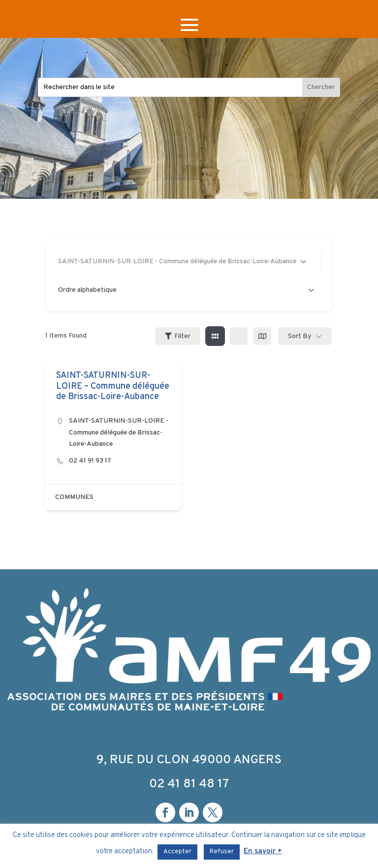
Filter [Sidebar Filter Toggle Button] (178, 336)
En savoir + (263, 852)
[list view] (239, 336)
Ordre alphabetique (186, 290)
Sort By (299, 336)
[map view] (262, 336)
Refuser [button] (222, 852)
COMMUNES (74, 497)
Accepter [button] (177, 852)
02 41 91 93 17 (90, 461)
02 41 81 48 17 (189, 784)
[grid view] (215, 336)
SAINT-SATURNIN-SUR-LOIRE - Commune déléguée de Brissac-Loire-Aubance (119, 433)
